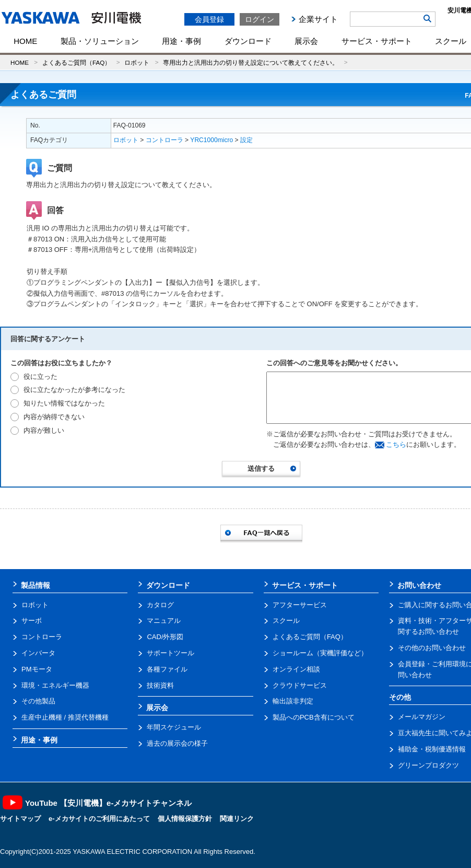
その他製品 (38, 701)
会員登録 (209, 19)
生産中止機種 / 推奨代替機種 (65, 717)
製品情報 (36, 585)
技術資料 (160, 685)
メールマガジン (422, 717)
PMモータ (37, 669)
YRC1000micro (211, 140)
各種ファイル (167, 669)
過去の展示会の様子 (177, 743)
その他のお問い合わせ (432, 648)
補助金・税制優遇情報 (432, 749)
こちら (396, 444)
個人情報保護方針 (185, 819)
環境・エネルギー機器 (55, 685)
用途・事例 (181, 41)
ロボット (137, 62)
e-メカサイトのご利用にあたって (99, 819)
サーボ (32, 621)
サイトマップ (20, 819)
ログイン (260, 19)
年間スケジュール (174, 727)
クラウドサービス (300, 685)
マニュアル (164, 621)
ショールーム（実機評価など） (320, 653)
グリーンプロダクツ (428, 765)
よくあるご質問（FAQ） (76, 62)
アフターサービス (300, 605)
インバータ (38, 653)
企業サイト (318, 19)
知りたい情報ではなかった (64, 403)
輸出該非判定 (293, 701)
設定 (246, 140)
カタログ (160, 605)
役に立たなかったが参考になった (74, 390)
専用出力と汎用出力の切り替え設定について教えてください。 (251, 62)
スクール (286, 621)
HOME (25, 41)
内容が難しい (44, 430)
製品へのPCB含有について (314, 717)
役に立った (40, 377)
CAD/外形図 (165, 637)
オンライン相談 (296, 669)
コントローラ (164, 140)
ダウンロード (248, 41)
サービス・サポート (377, 41)
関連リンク (237, 819)
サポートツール (170, 653)
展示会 (306, 41)
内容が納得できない (54, 417)
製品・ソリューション (100, 41)
